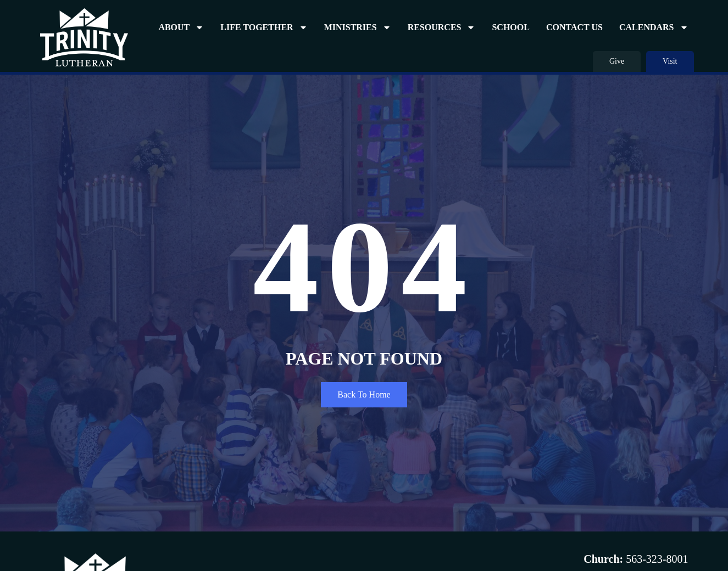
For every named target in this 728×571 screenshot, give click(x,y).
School (510, 27)
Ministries (358, 27)
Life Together (264, 27)
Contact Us (574, 27)
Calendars (654, 27)
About (181, 27)
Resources (442, 27)
